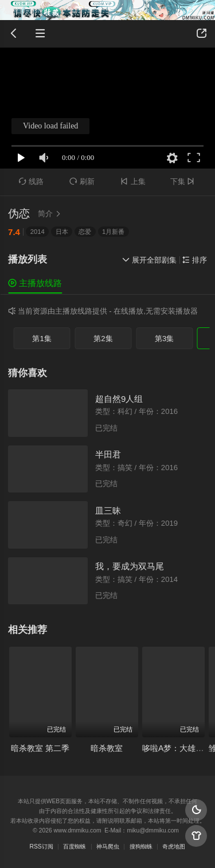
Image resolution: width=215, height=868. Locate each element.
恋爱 (85, 232)
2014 (38, 232)
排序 (195, 260)
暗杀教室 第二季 (40, 748)
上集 (133, 181)
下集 (184, 181)
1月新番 (113, 232)
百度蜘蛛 (75, 847)
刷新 (82, 181)
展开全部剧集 (149, 260)
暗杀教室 (107, 748)
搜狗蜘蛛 (141, 847)
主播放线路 (35, 283)
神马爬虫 (108, 847)
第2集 (103, 339)
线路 (32, 181)
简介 (50, 214)
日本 (62, 232)
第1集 (42, 339)
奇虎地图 (174, 847)
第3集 (164, 339)
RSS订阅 (42, 847)
